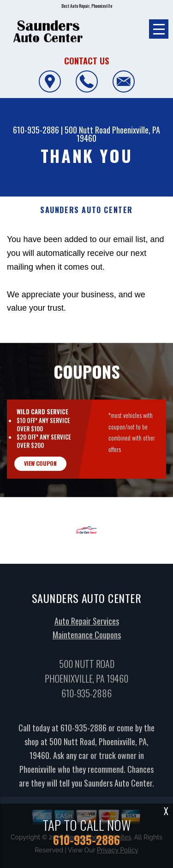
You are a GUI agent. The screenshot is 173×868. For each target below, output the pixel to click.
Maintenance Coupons (87, 641)
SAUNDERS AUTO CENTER (86, 210)
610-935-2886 (36, 130)
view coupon (40, 469)
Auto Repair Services (87, 627)
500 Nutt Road (87, 130)
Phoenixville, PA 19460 (118, 134)
